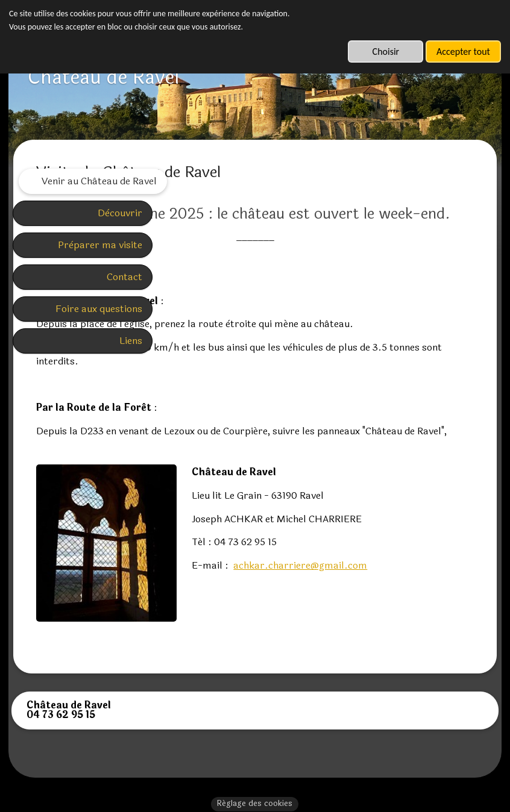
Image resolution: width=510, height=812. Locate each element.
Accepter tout (463, 52)
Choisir (386, 52)
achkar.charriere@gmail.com (392, 611)
